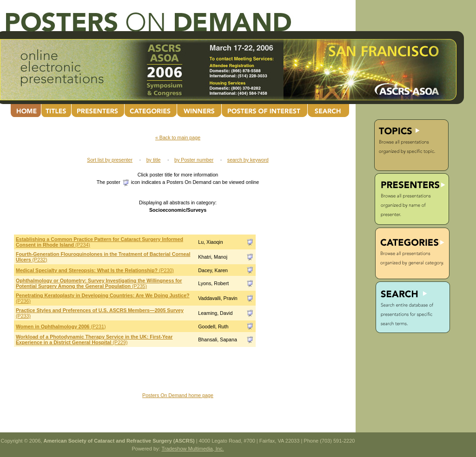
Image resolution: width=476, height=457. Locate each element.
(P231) (61, 326)
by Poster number (194, 160)
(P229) (94, 339)
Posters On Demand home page (178, 395)
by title (154, 160)
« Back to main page (178, 137)
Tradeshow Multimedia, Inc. (192, 449)
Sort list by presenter (110, 160)
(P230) (95, 270)
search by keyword (248, 160)
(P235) (99, 283)
